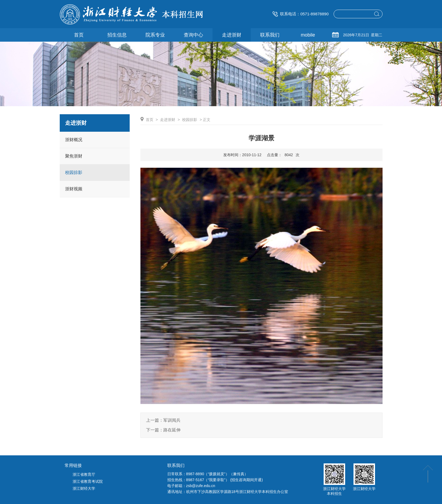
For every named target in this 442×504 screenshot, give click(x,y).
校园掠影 (74, 172)
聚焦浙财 (74, 156)
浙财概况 (74, 140)
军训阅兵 (172, 420)
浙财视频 (74, 189)
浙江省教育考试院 (88, 481)
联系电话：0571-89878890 (300, 14)
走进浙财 (168, 120)
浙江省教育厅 (84, 474)
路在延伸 (172, 430)
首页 (150, 120)
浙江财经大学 (84, 488)
